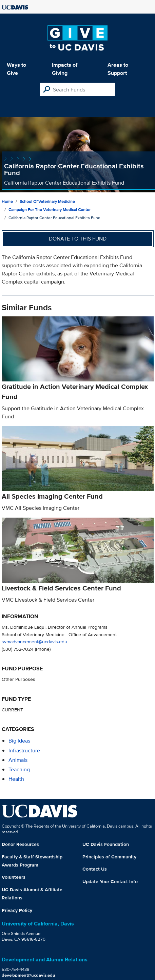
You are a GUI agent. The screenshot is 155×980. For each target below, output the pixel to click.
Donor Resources (20, 844)
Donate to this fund (78, 239)
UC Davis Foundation (106, 844)
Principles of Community (109, 857)
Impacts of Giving (65, 69)
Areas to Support (118, 69)
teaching (19, 769)
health (16, 779)
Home (7, 201)
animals (18, 760)
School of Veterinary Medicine (47, 201)
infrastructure (24, 750)
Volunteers (14, 877)
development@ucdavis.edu (28, 975)
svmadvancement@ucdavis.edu (34, 641)
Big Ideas (19, 741)
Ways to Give (16, 69)
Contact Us (95, 869)
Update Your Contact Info (110, 881)
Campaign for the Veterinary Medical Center (50, 210)
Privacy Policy (17, 910)
